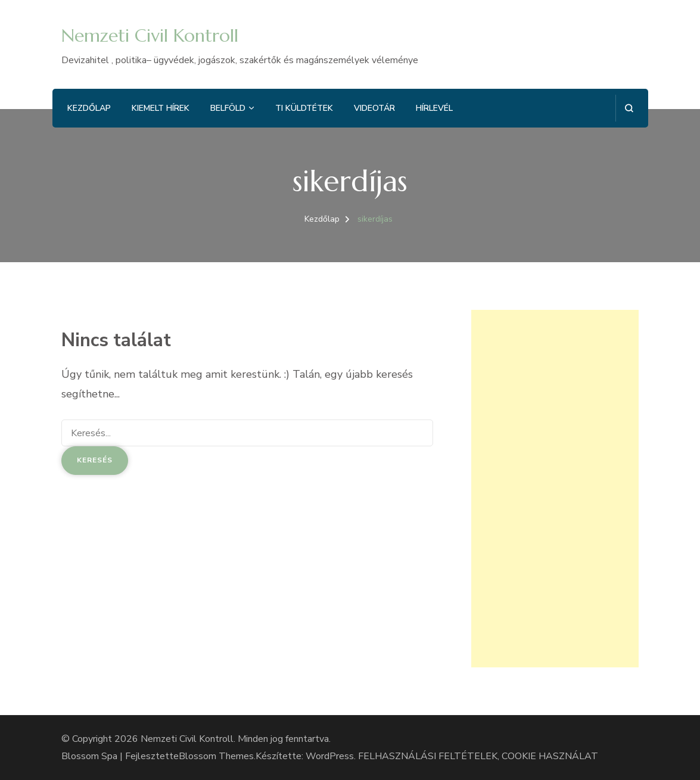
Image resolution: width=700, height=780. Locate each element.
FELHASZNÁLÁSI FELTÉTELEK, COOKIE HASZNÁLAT (478, 756)
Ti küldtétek (304, 108)
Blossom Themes (216, 756)
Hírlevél (434, 108)
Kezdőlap (89, 108)
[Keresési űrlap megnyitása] (629, 108)
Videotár (374, 108)
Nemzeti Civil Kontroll (150, 35)
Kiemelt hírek (161, 108)
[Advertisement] (555, 489)
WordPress (330, 756)
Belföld (228, 108)
